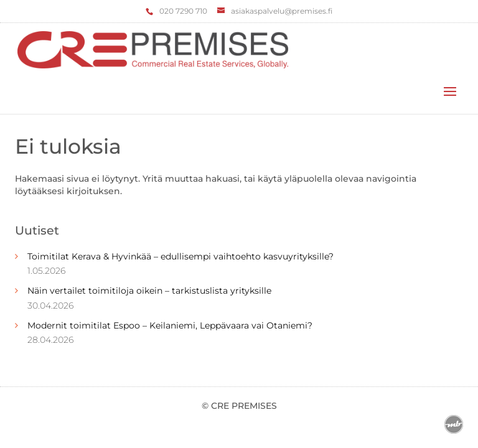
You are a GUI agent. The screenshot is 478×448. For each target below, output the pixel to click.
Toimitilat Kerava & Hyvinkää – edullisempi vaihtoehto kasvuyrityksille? (180, 256)
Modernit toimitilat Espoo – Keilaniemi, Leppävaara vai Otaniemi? (170, 325)
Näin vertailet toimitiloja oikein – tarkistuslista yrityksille (149, 291)
